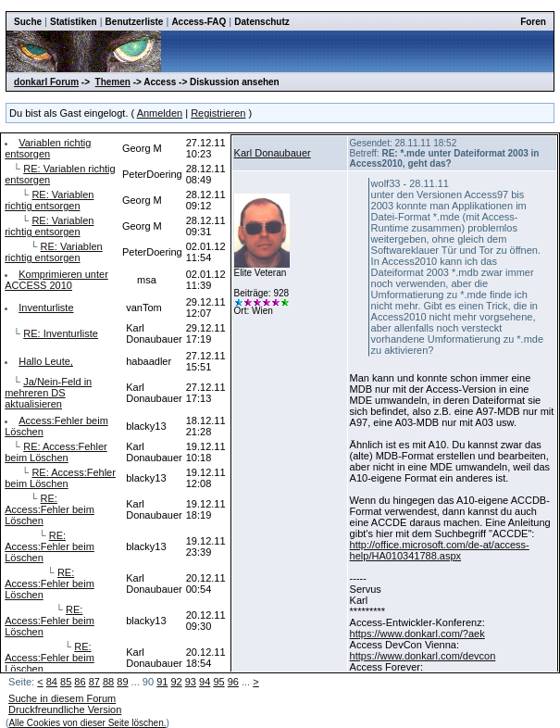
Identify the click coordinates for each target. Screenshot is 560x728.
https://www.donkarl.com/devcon (423, 656)
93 (191, 682)
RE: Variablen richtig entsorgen (49, 200)
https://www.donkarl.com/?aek (417, 634)
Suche (28, 22)
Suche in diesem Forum (62, 698)
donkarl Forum (46, 82)
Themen (113, 82)
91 (162, 682)
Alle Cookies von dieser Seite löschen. (87, 723)
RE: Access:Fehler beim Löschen (56, 452)
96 (233, 682)
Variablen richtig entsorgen (48, 148)
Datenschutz (261, 22)
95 (218, 682)
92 (176, 682)
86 (80, 682)
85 (66, 682)
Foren (533, 22)
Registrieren (218, 113)
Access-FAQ (199, 22)
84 (52, 682)
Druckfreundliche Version (65, 709)
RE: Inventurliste (61, 333)
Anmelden (160, 113)
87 (94, 682)
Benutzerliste (135, 22)
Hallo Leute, (46, 361)
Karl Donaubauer (273, 153)
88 (108, 682)
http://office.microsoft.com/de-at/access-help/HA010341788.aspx (440, 550)
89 (122, 682)
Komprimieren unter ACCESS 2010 (56, 280)
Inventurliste (46, 308)
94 (205, 682)
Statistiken (74, 22)
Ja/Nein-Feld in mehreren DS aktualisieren (48, 393)
